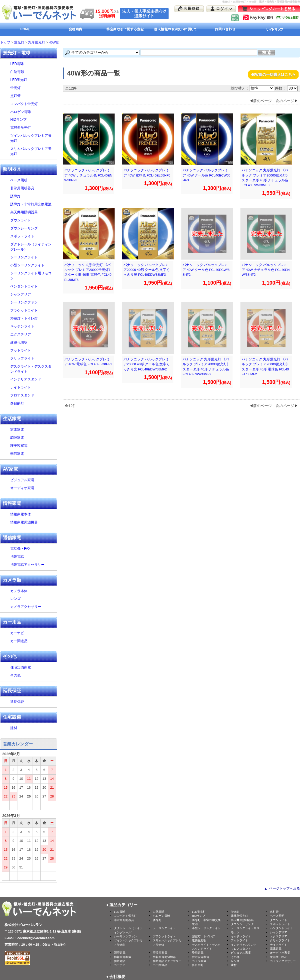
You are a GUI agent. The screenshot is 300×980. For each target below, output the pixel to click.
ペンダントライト (32, 286)
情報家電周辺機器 (24, 522)
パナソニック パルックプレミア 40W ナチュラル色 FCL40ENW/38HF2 (266, 270)
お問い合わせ (225, 29)
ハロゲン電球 (32, 112)
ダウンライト (32, 220)
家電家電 (17, 430)
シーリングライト (32, 257)
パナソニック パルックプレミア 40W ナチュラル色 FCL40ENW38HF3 (88, 175)
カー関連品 (19, 641)
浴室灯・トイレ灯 (32, 318)
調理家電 (17, 438)
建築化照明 (32, 342)
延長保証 (17, 702)
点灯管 (32, 96)
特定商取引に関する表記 (125, 29)
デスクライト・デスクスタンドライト (32, 369)
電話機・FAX (20, 549)
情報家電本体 (21, 514)
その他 (15, 675)
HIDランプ (32, 120)
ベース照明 (32, 180)
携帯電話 (17, 557)
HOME (25, 29)
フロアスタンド (22, 395)
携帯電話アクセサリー (27, 565)
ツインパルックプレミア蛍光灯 (32, 138)
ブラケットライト (32, 310)
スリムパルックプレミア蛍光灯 (32, 151)
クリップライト (32, 358)
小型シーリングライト (32, 265)
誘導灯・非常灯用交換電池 (32, 204)
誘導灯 (32, 196)
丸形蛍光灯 (37, 42)
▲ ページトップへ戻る (282, 888)
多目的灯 (17, 403)
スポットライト (32, 236)
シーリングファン (32, 302)
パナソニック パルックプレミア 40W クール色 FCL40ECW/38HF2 (206, 270)
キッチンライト (32, 326)
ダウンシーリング (24, 228)
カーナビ (17, 633)
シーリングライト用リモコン (32, 276)
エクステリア (32, 334)
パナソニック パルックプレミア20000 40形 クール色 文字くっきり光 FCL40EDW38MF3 (147, 270)
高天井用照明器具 (32, 212)
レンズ (15, 599)
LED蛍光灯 (32, 80)
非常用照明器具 (32, 188)
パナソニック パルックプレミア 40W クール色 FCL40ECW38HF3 (207, 175)
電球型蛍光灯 (32, 128)
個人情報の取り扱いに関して (175, 29)
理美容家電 (19, 446)
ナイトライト (32, 387)
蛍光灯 (19, 42)
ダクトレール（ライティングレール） (32, 247)
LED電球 (32, 64)
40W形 (54, 42)
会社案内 (75, 29)
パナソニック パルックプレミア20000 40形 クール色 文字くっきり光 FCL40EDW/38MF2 (147, 364)
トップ (5, 42)
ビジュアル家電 (22, 480)
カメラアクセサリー (26, 607)
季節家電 (17, 454)
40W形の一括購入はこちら (273, 75)
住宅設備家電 (21, 667)
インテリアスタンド (32, 379)
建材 (32, 728)
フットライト (21, 350)
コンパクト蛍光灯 (32, 104)
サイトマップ (275, 29)
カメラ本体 (19, 591)
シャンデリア (32, 294)
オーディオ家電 (22, 488)
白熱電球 (32, 72)
